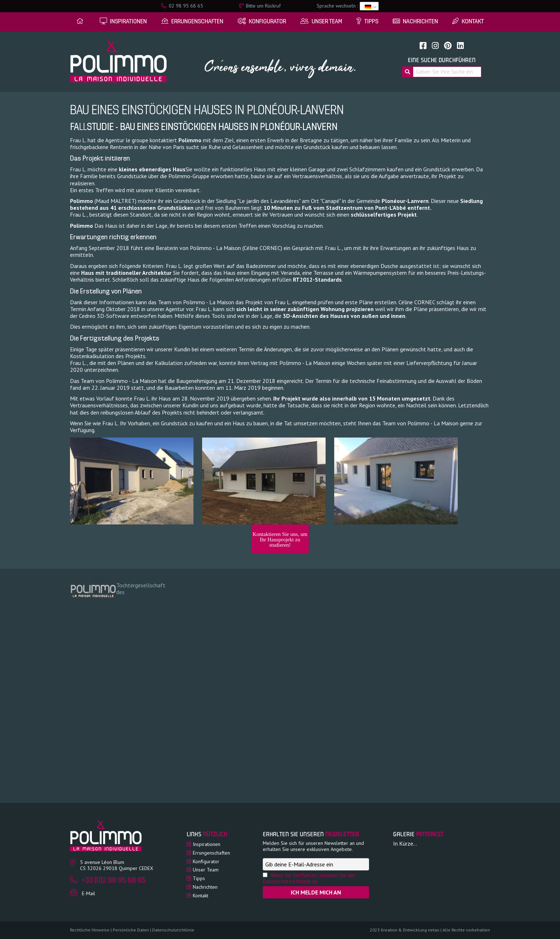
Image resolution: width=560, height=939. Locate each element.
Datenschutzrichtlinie (173, 930)
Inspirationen (207, 844)
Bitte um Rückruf (260, 6)
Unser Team (206, 870)
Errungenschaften (211, 853)
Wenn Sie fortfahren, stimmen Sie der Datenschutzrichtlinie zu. (309, 878)
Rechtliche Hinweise (90, 930)
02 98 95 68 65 (182, 6)
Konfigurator (206, 861)
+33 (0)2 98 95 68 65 (114, 881)
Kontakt (200, 896)
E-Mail (88, 893)
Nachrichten (205, 887)
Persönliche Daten (131, 930)
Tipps (199, 878)
